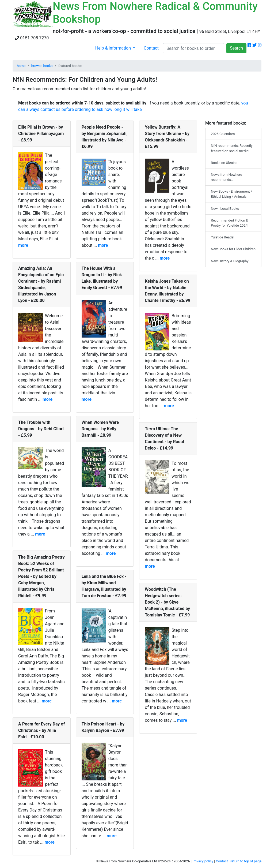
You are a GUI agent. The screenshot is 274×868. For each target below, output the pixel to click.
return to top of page (246, 861)
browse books (42, 66)
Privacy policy (203, 861)
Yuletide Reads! (223, 237)
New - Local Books (225, 209)
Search (236, 48)
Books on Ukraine (224, 163)
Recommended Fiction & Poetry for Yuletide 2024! (230, 223)
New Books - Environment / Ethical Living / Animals (231, 194)
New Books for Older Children (233, 249)
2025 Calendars (223, 134)
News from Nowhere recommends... (227, 177)
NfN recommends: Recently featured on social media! (232, 148)
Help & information (114, 48)
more (23, 245)
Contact (151, 48)
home (21, 66)
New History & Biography (230, 261)
